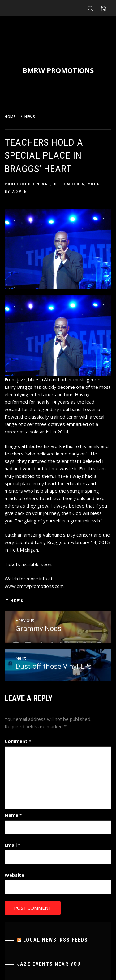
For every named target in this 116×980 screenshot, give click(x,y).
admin (20, 192)
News (17, 601)
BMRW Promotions (58, 70)
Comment (18, 741)
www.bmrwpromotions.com (34, 586)
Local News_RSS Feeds (56, 940)
